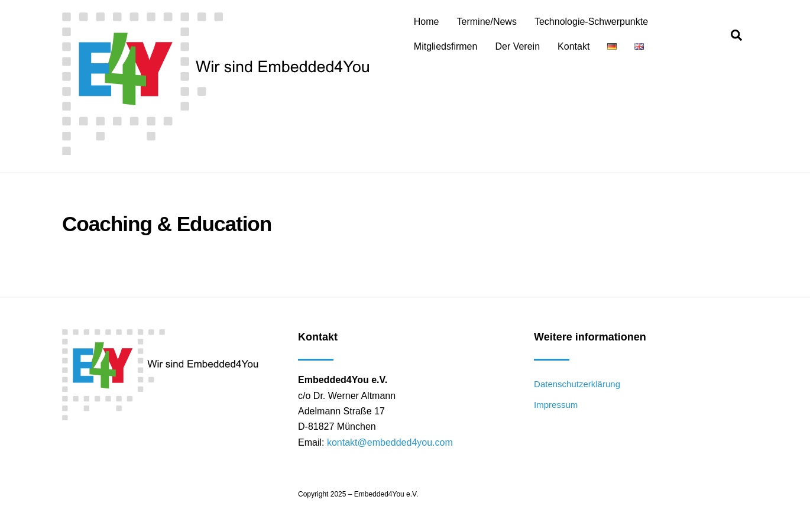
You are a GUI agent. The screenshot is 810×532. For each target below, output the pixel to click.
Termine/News (487, 22)
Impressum (556, 405)
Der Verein (517, 46)
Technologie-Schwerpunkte (591, 22)
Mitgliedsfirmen (446, 46)
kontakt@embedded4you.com (390, 442)
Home (427, 22)
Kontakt (574, 46)
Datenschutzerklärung (577, 384)
